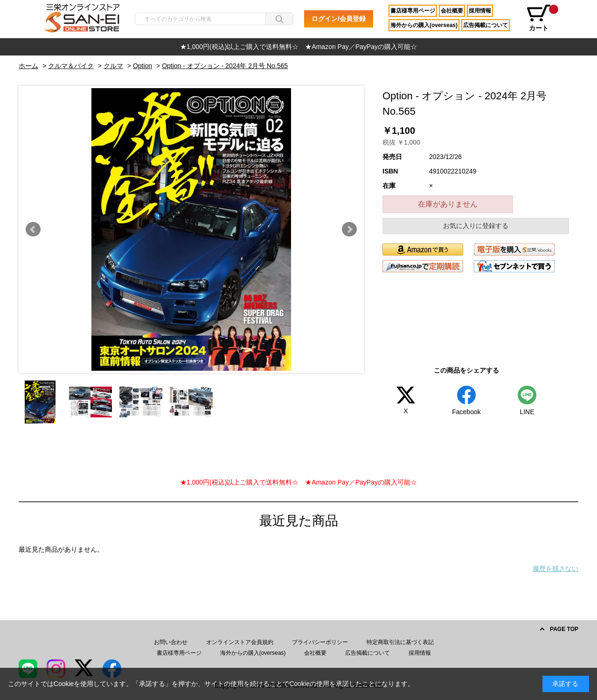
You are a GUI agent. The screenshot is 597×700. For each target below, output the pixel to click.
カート (542, 18)
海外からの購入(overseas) (424, 25)
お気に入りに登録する (476, 226)
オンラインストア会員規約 (240, 642)
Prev (33, 229)
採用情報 (480, 11)
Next (349, 229)
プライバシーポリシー (320, 642)
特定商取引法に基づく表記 (400, 642)
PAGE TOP (564, 629)
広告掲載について (486, 25)
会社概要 (452, 11)
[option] (298, 47)
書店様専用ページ (413, 11)
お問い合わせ (171, 642)
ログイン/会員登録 (339, 19)
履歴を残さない (555, 568)
